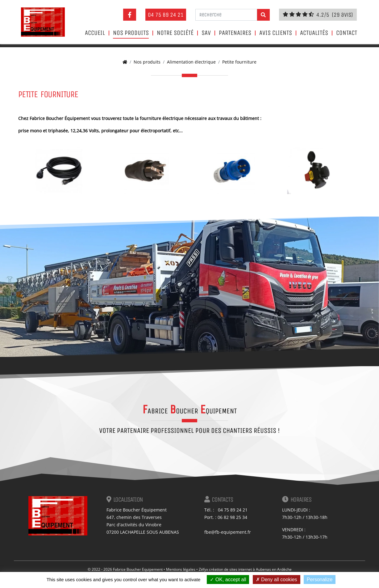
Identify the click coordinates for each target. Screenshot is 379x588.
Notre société (175, 33)
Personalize (320, 580)
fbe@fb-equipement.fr (228, 532)
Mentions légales (181, 569)
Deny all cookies (277, 580)
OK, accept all (228, 580)
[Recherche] (226, 15)
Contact (347, 33)
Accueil (95, 33)
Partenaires (235, 33)
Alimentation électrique (191, 62)
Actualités (314, 33)
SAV (206, 33)
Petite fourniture (239, 62)
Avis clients (276, 33)
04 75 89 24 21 (166, 15)
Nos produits (131, 33)
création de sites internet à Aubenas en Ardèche (250, 569)
